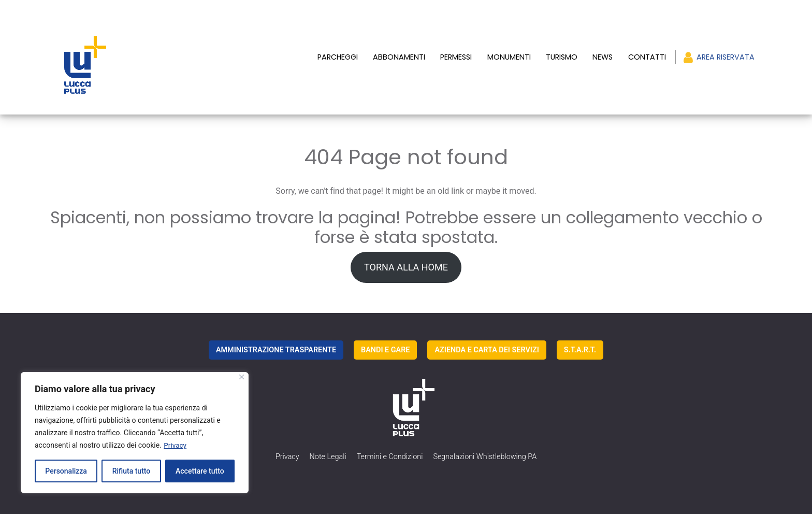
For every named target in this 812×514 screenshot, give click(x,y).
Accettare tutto (200, 471)
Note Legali (328, 433)
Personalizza (66, 471)
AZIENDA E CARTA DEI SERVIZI (487, 327)
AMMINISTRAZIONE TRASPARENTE (276, 327)
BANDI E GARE (385, 327)
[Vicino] (242, 377)
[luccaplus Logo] (130, 46)
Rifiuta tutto (132, 471)
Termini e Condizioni (390, 433)
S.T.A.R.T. (580, 327)
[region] (135, 433)
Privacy (175, 445)
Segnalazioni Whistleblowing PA (485, 433)
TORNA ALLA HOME (406, 244)
